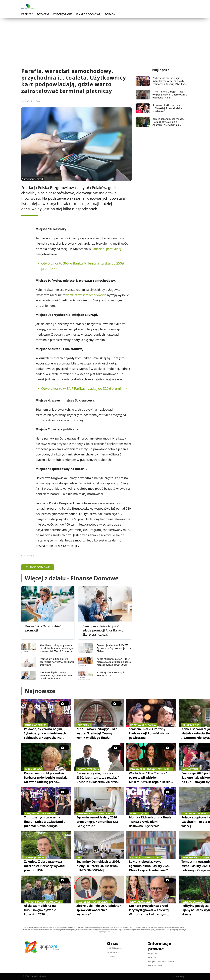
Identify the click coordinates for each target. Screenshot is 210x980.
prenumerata (113, 952)
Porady (110, 14)
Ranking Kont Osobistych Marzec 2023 (111, 674)
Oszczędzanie (63, 14)
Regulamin (153, 953)
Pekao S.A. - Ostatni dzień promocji (43, 628)
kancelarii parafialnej (106, 249)
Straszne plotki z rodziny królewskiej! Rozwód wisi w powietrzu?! (167, 108)
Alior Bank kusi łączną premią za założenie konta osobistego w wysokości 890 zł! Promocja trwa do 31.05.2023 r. (56, 648)
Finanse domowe (88, 14)
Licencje (152, 957)
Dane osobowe (155, 965)
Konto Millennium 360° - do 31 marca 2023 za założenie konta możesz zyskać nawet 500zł (114, 662)
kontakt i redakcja (115, 948)
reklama (111, 956)
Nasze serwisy (179, 976)
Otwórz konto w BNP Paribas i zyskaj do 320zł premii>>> (84, 388)
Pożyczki (43, 14)
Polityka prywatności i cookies (162, 961)
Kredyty (27, 14)
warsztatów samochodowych (86, 295)
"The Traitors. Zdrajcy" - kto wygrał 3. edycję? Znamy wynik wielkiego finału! (170, 95)
